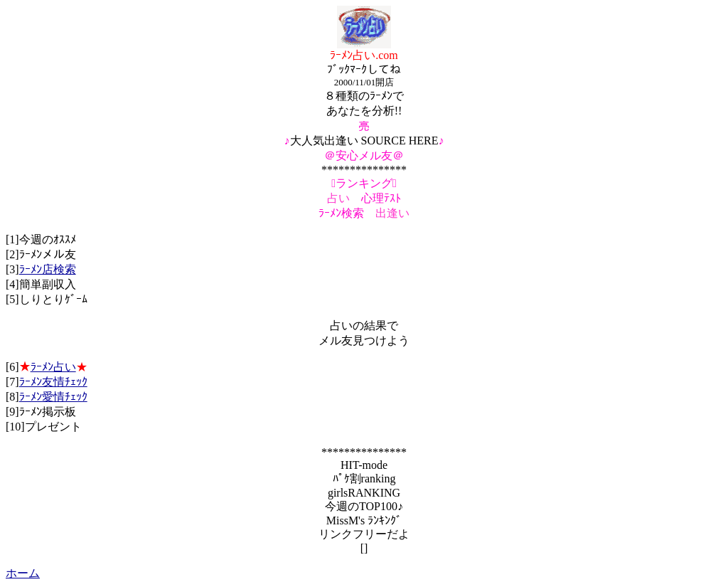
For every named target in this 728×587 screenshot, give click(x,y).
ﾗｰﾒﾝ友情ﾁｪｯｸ (53, 382)
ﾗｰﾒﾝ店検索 (48, 269)
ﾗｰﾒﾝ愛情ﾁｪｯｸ (53, 397)
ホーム (23, 573)
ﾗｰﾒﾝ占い (53, 367)
